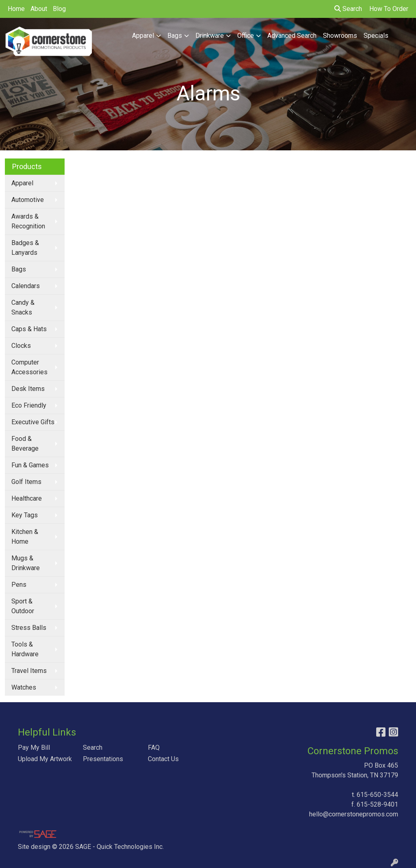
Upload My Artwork (45, 759)
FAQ (154, 748)
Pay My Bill (34, 748)
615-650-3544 (377, 795)
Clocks (21, 346)
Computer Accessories (29, 367)
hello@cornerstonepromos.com (354, 814)
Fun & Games (30, 465)
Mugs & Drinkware (26, 563)
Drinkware (210, 36)
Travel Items (29, 671)
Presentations (103, 759)
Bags (175, 36)
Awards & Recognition (28, 221)
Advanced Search (292, 36)
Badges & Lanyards (25, 248)
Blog (59, 9)
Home (16, 9)
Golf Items (26, 482)
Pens (19, 585)
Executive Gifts (33, 422)
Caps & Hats (29, 329)
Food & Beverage (25, 444)
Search (348, 9)
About (39, 9)
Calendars (26, 286)
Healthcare (27, 498)
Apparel (143, 36)
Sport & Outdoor (23, 606)
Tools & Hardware (25, 649)
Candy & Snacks (23, 307)
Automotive (28, 200)
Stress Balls (29, 628)
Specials (376, 36)
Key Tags (25, 515)
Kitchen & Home (25, 537)
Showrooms (340, 36)
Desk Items (28, 389)
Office (246, 36)
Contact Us (163, 759)
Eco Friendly (29, 405)
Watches (24, 687)
